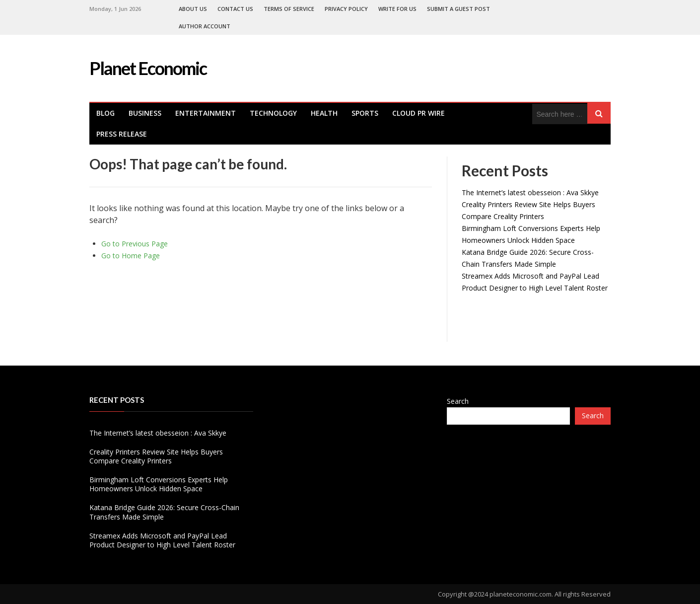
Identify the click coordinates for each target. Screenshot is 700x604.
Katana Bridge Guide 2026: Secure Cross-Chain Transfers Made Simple (164, 512)
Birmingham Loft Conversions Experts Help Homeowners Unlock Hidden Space (159, 484)
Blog (105, 113)
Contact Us (235, 9)
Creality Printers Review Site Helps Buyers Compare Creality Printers (156, 456)
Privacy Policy (346, 9)
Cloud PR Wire (419, 113)
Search (458, 401)
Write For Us (397, 9)
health (324, 113)
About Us (193, 9)
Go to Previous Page (135, 244)
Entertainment (206, 113)
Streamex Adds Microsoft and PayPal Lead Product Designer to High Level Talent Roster (162, 540)
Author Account (205, 26)
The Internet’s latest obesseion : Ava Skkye (530, 192)
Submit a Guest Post (458, 9)
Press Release (122, 134)
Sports (365, 113)
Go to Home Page (131, 256)
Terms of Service (289, 9)
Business (145, 113)
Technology (273, 113)
